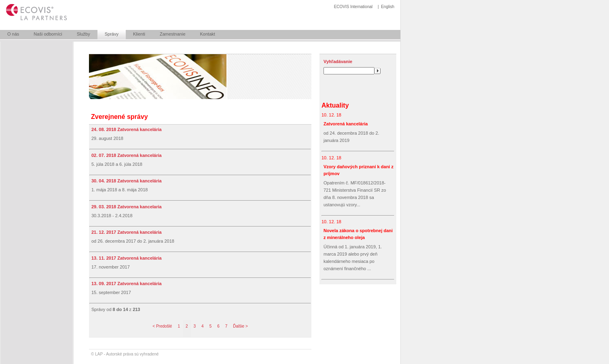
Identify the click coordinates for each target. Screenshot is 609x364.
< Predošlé (162, 326)
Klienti (139, 34)
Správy (112, 34)
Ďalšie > (240, 326)
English (388, 7)
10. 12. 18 (331, 115)
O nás (13, 34)
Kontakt (208, 34)
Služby (84, 34)
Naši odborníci (48, 34)
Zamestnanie (173, 34)
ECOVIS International (353, 7)
